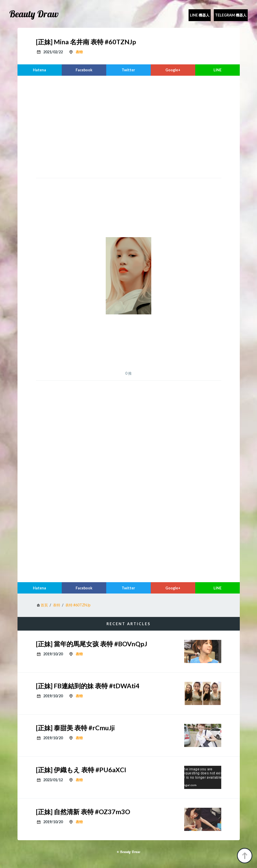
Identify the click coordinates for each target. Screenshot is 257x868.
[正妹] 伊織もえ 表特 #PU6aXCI (81, 770)
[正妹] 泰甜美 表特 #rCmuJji (75, 728)
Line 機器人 (200, 15)
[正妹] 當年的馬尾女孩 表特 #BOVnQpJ (92, 644)
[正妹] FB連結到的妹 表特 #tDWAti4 (88, 686)
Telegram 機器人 (231, 15)
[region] (129, 126)
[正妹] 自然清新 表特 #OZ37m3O (83, 812)
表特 (79, 52)
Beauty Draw (34, 14)
